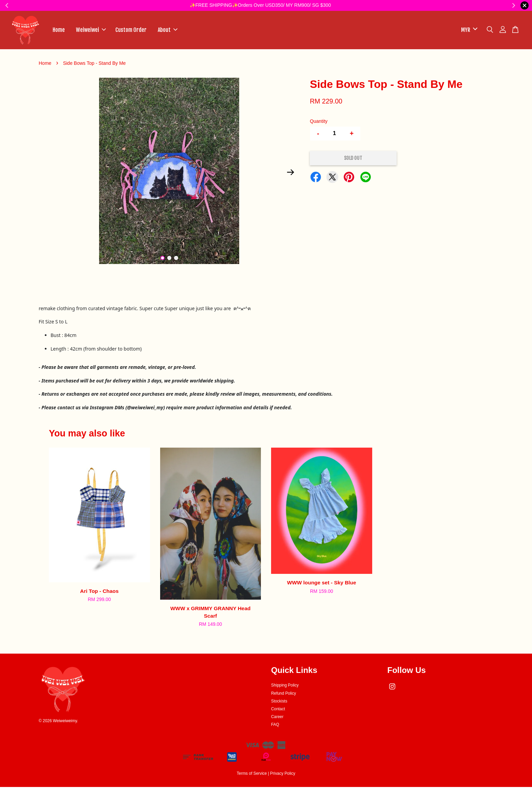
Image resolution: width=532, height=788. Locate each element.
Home (59, 30)
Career (277, 717)
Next (290, 173)
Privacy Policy (283, 774)
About (168, 30)
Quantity (319, 122)
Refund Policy (283, 694)
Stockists (279, 702)
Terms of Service (252, 774)
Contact (278, 710)
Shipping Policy (285, 686)
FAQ (275, 726)
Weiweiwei (91, 30)
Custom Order (131, 30)
